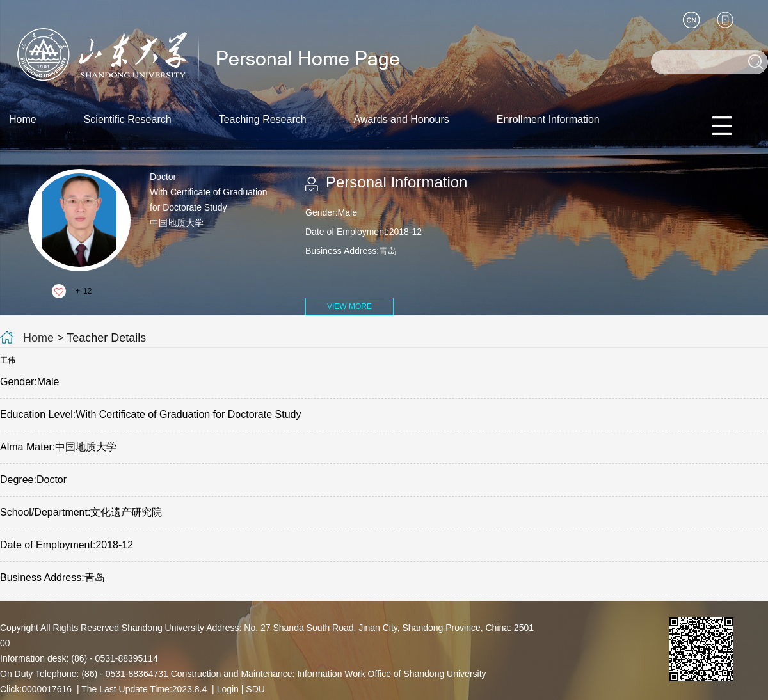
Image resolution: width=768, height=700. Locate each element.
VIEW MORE (349, 306)
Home (23, 119)
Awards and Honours (402, 119)
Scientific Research (128, 119)
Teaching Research (263, 119)
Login (228, 689)
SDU (255, 689)
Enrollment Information (548, 119)
